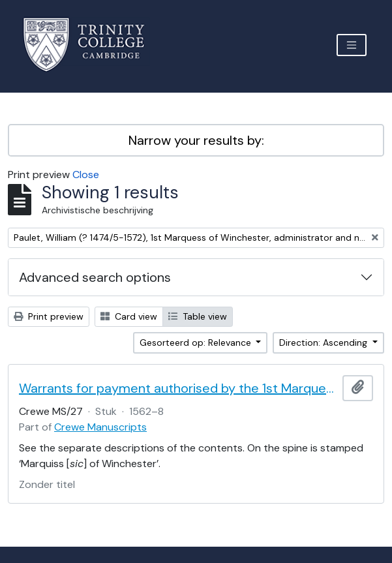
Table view (198, 316)
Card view (129, 316)
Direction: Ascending (324, 342)
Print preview (49, 316)
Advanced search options (95, 277)
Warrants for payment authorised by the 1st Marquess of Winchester (178, 388)
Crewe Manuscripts (100, 427)
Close (86, 175)
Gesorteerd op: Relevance (197, 342)
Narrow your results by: (196, 140)
